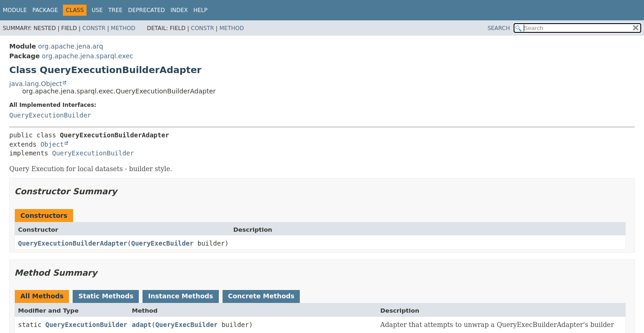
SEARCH (499, 28)
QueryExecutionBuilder (50, 115)
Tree (115, 10)
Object (52, 144)
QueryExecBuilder (162, 243)
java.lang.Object (36, 84)
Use (97, 10)
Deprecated (147, 10)
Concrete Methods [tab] (261, 296)
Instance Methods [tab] (180, 296)
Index (180, 10)
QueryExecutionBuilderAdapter (73, 243)
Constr (94, 28)
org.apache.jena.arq (70, 46)
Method (123, 28)
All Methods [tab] (42, 296)
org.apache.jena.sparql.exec (87, 56)
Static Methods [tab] (106, 296)
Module (15, 10)
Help (201, 10)
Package (45, 10)
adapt (142, 325)
